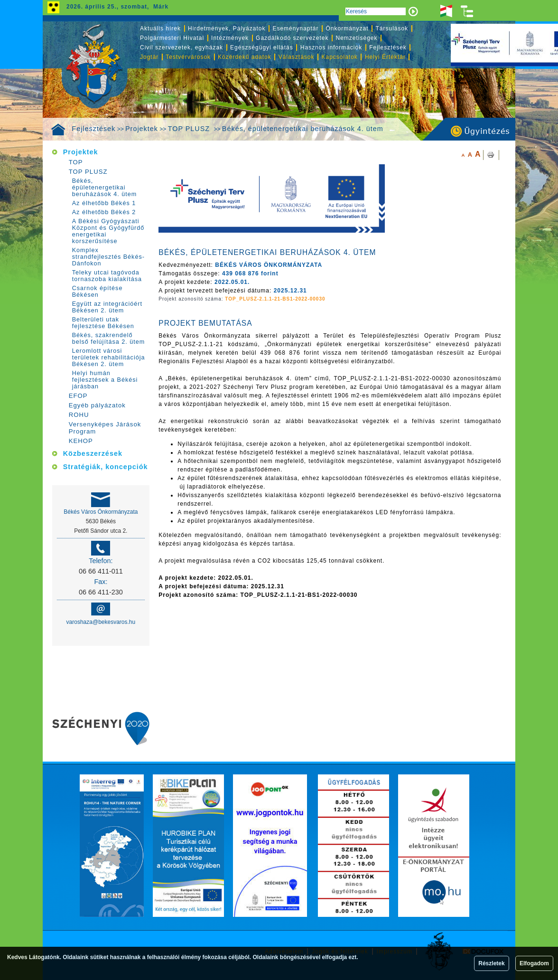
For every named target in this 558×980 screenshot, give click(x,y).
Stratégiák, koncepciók (106, 467)
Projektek (142, 129)
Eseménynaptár (295, 28)
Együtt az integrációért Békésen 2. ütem (107, 307)
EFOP (78, 396)
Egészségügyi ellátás (262, 47)
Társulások (392, 28)
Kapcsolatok (340, 57)
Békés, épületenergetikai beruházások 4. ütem (303, 129)
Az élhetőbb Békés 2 (104, 212)
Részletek (491, 963)
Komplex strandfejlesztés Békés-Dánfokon (108, 257)
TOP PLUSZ (190, 129)
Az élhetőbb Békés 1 (104, 203)
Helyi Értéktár (385, 57)
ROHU (79, 415)
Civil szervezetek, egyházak (181, 47)
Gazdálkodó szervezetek (292, 38)
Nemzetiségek (357, 38)
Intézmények (230, 38)
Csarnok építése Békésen (98, 292)
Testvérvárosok (188, 57)
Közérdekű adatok (245, 57)
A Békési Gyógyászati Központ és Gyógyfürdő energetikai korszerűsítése (108, 231)
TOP (76, 162)
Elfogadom (534, 963)
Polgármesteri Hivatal (172, 38)
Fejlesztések (93, 129)
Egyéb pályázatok (97, 405)
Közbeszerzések (93, 453)
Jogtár (149, 57)
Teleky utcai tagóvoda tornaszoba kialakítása (107, 276)
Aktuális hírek (160, 28)
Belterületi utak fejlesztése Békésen (103, 323)
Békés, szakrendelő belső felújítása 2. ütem (109, 339)
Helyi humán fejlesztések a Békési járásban (105, 380)
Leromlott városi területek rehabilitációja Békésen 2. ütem (109, 358)
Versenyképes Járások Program (105, 428)
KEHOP (81, 441)
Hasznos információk (331, 47)
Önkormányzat (347, 28)
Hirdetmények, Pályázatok (227, 28)
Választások (297, 57)
